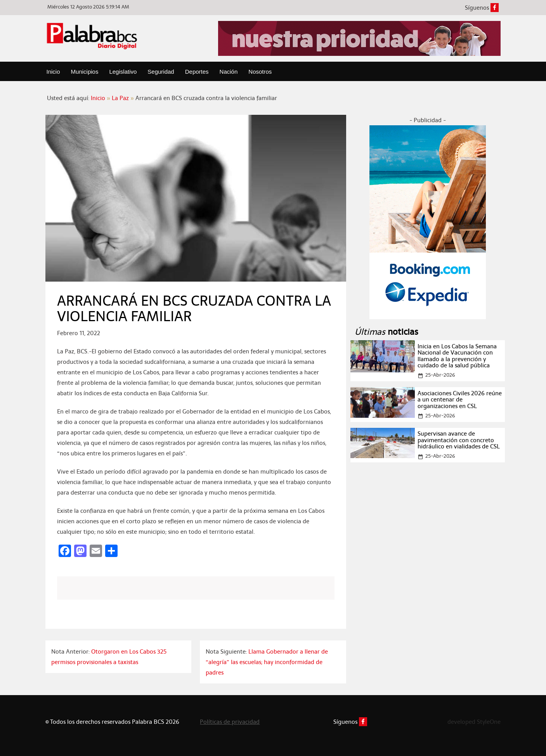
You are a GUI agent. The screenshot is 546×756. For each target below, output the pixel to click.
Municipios (85, 72)
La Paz (120, 98)
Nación (229, 72)
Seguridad (161, 72)
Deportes (197, 72)
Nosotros (260, 72)
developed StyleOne (474, 722)
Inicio (53, 72)
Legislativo (123, 72)
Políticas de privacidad (230, 722)
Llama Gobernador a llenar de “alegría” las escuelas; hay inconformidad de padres (267, 662)
